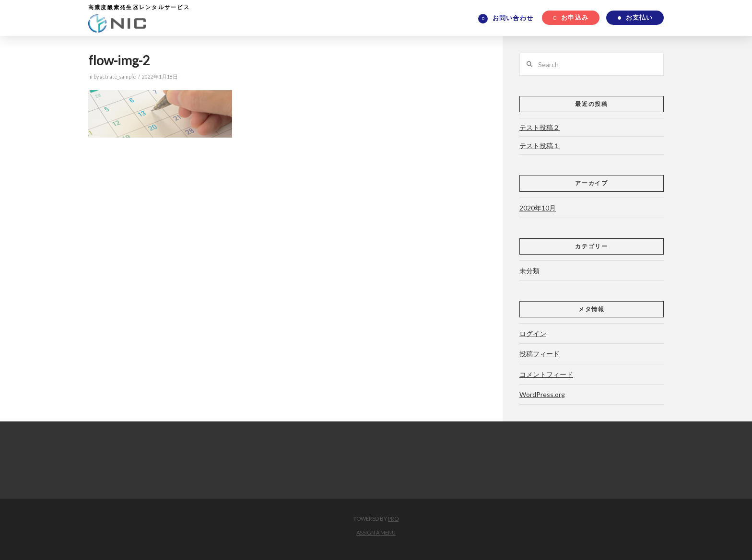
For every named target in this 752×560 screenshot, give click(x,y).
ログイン (533, 333)
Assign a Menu (376, 532)
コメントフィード (546, 374)
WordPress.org (542, 394)
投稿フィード (540, 354)
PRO (393, 519)
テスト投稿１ (540, 146)
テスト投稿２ (540, 127)
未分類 (529, 271)
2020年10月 (538, 208)
